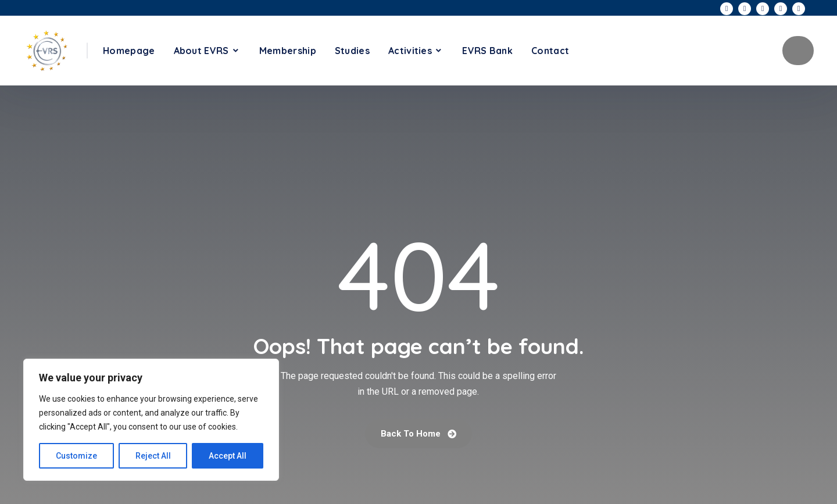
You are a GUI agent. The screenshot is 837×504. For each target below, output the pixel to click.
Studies (352, 51)
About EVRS (201, 51)
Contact (550, 51)
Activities (410, 51)
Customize (76, 456)
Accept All (228, 456)
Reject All (153, 456)
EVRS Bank (487, 51)
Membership (288, 51)
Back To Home (419, 434)
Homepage (129, 51)
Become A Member (798, 51)
